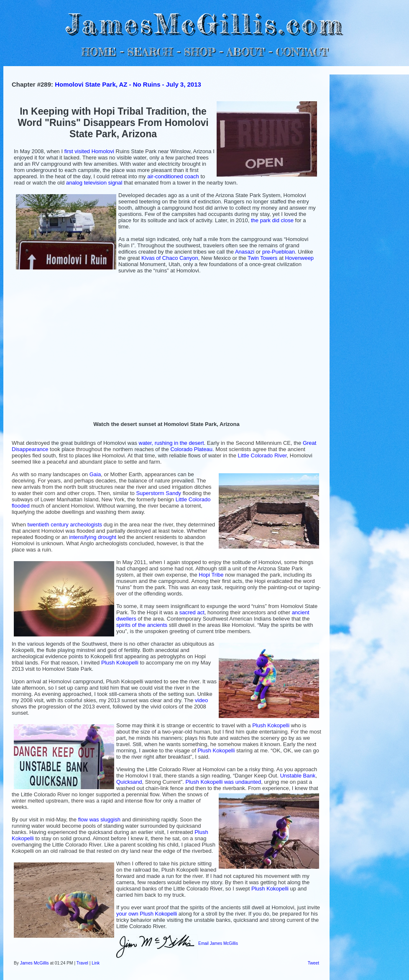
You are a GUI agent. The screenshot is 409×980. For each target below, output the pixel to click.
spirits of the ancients (142, 625)
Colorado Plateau (191, 449)
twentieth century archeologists (65, 525)
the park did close (272, 220)
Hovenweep (299, 258)
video (201, 700)
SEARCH (150, 52)
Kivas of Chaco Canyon (170, 258)
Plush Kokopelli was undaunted (223, 782)
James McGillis (35, 963)
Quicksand (129, 782)
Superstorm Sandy (158, 493)
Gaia (95, 474)
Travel (82, 963)
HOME (99, 52)
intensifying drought (93, 537)
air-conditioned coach (173, 176)
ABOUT (245, 52)
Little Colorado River (262, 455)
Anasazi (245, 252)
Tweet (313, 963)
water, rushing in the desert (171, 443)
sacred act (192, 612)
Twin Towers (262, 258)
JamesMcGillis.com (204, 23)
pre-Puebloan (279, 252)
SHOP (199, 52)
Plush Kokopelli (120, 663)
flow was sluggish (99, 820)
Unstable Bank (298, 776)
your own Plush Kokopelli (147, 914)
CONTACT (302, 52)
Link (96, 963)
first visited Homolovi (89, 151)
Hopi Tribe (211, 575)
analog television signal (94, 183)
